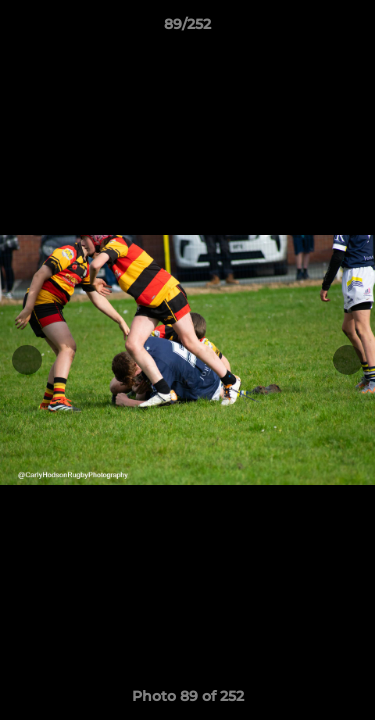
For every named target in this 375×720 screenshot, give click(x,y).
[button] (351, 29)
